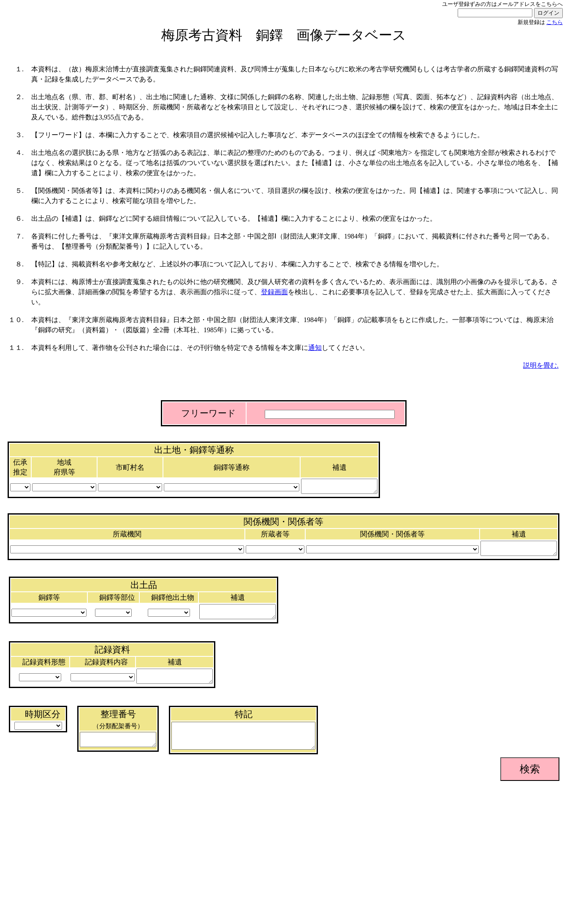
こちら (555, 22)
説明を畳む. (541, 365)
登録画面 (274, 292)
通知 (315, 348)
